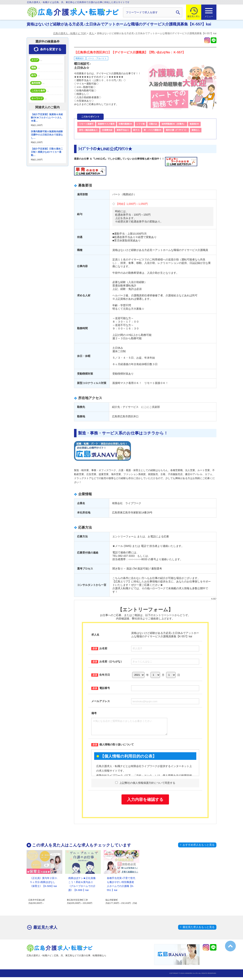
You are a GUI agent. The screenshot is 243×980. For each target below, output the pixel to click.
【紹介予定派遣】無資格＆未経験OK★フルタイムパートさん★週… (47, 118)
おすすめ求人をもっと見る (199, 848)
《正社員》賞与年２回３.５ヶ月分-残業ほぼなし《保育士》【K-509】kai (44, 885)
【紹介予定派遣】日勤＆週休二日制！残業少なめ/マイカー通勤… (47, 152)
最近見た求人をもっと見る (199, 930)
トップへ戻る (230, 946)
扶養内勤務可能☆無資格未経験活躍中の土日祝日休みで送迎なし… (47, 135)
